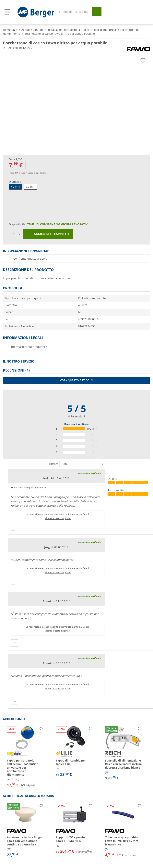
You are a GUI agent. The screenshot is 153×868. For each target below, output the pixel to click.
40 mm (16, 187)
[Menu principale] (8, 12)
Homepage (10, 30)
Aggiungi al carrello (48, 234)
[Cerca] (74, 12)
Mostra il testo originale (58, 518)
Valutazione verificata (89, 473)
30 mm (31, 187)
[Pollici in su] (13, 529)
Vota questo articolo (76, 380)
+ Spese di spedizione (36, 173)
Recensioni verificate (76, 424)
